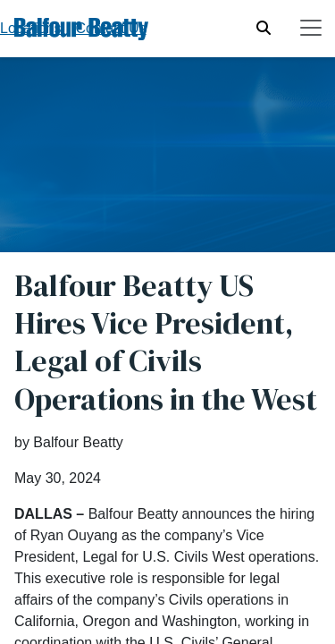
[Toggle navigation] (311, 28)
